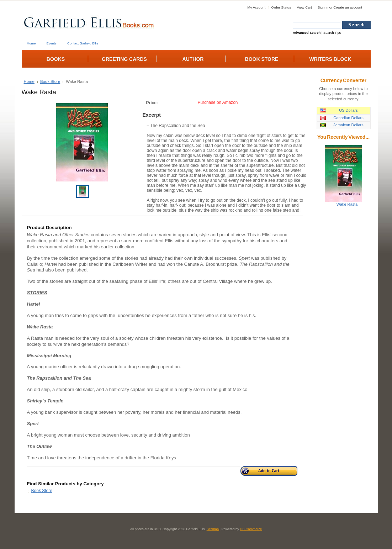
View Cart (304, 7)
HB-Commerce (251, 529)
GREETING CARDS (124, 59)
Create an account (348, 7)
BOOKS (56, 59)
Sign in (323, 7)
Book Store (50, 81)
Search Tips (332, 33)
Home (29, 81)
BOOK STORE (262, 59)
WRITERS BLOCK (330, 59)
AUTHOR (193, 59)
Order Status (281, 7)
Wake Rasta (347, 204)
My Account (256, 7)
